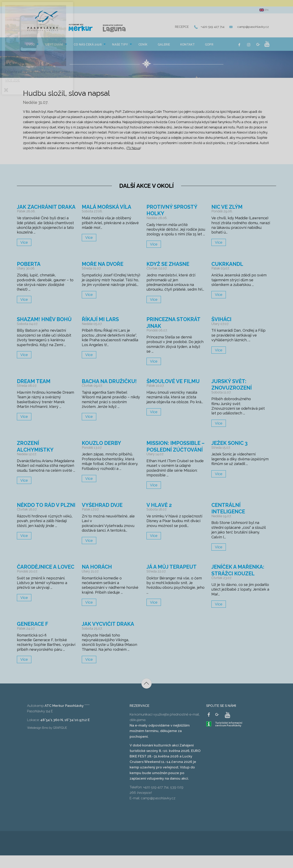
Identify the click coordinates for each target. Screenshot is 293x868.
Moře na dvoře (104, 270)
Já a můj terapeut (173, 579)
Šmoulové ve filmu (175, 387)
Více (24, 250)
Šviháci (222, 325)
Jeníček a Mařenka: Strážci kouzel (240, 583)
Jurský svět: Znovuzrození (233, 390)
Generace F (34, 637)
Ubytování (54, 46)
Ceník (143, 46)
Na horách (98, 579)
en (264, 10)
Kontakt (187, 46)
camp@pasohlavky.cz (253, 28)
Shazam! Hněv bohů (46, 325)
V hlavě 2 (160, 518)
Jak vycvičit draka (110, 637)
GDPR (209, 46)
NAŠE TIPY (120, 46)
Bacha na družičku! (97, 390)
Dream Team (35, 387)
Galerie (164, 46)
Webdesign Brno (38, 740)
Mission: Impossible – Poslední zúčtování (176, 456)
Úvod (30, 46)
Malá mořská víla (108, 208)
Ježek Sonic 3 (231, 449)
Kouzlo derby (103, 449)
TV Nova (133, 149)
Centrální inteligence (230, 521)
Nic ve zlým (228, 208)
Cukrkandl (228, 270)
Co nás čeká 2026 (88, 46)
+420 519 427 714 (213, 28)
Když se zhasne (169, 270)
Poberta (30, 270)
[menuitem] (31, 45)
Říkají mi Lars (102, 325)
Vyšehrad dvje (104, 518)
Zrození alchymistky (36, 452)
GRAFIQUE (60, 740)
